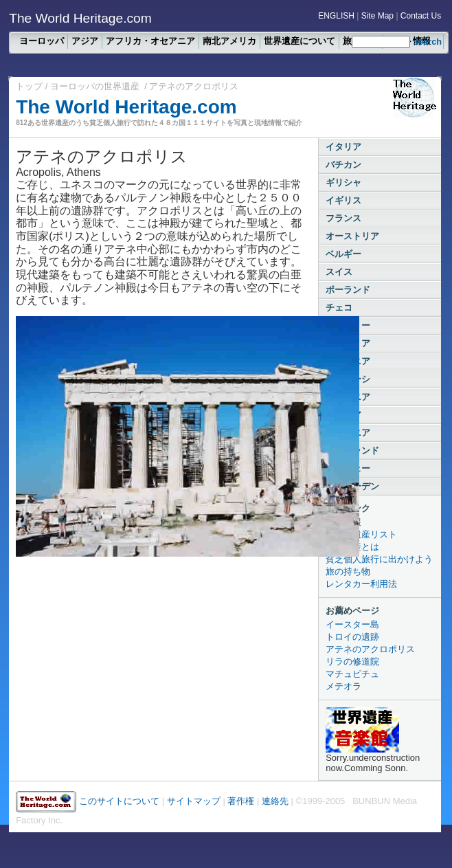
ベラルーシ (348, 379)
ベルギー (343, 254)
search (428, 42)
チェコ (339, 308)
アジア (85, 41)
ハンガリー (348, 325)
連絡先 (275, 801)
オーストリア (352, 236)
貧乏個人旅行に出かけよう (379, 559)
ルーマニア (348, 361)
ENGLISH (336, 16)
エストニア (348, 433)
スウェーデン (352, 486)
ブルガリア (348, 343)
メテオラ (343, 686)
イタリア (343, 147)
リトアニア (348, 397)
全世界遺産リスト (361, 534)
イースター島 (352, 624)
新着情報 (343, 522)
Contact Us (421, 16)
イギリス (343, 200)
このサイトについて (119, 801)
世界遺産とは (352, 547)
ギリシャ (343, 182)
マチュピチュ (352, 674)
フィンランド (352, 450)
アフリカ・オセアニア (150, 41)
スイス (339, 272)
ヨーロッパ (42, 41)
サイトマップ (194, 801)
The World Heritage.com (126, 107)
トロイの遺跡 (352, 637)
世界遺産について (300, 41)
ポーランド (348, 290)
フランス (343, 218)
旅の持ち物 (348, 571)
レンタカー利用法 (361, 584)
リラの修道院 (352, 661)
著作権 (242, 801)
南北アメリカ (229, 41)
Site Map (377, 16)
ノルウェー (348, 468)
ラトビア (343, 415)
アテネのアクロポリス (370, 649)
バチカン (343, 165)
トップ (31, 86)
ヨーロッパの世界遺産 (95, 86)
